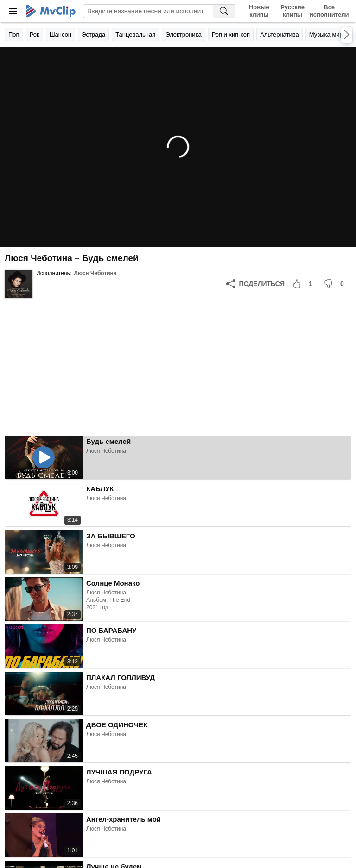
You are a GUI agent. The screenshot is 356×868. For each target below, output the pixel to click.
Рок (35, 34)
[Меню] (13, 11)
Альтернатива (280, 34)
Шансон (60, 34)
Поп (14, 34)
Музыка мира (328, 34)
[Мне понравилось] (304, 284)
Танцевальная (135, 34)
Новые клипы (259, 11)
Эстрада (93, 34)
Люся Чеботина (95, 273)
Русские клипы (292, 11)
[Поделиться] (255, 284)
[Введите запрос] (148, 11)
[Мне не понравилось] (336, 284)
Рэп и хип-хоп (231, 34)
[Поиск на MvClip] (224, 11)
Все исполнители (329, 11)
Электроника (184, 34)
